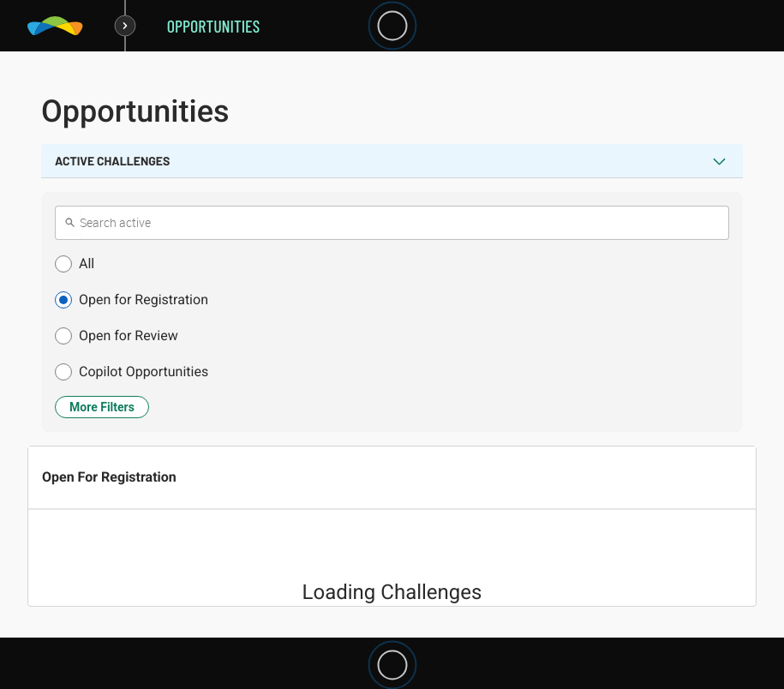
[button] (392, 264)
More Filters (102, 407)
